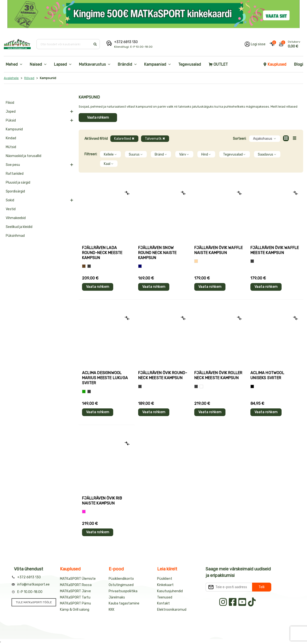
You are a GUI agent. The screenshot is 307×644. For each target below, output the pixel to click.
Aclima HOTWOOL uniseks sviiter (267, 375)
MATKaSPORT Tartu (75, 597)
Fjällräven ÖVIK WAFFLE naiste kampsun (218, 250)
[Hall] (89, 266)
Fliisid (10, 103)
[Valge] (201, 386)
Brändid (125, 64)
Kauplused (275, 64)
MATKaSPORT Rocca (76, 585)
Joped (11, 112)
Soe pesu (13, 165)
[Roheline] (84, 392)
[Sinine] (140, 266)
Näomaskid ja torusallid (24, 156)
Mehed (12, 64)
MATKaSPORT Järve (75, 591)
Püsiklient (165, 579)
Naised (36, 64)
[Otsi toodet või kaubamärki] (64, 44)
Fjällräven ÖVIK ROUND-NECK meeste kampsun (163, 375)
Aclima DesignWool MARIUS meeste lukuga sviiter (105, 378)
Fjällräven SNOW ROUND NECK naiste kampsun (157, 253)
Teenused (165, 597)
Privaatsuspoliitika (123, 591)
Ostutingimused (121, 585)
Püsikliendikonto (121, 579)
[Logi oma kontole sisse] (255, 44)
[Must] (252, 386)
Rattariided (15, 174)
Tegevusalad (190, 64)
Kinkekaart (165, 585)
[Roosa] (84, 512)
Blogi (299, 64)
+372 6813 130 (126, 42)
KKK (112, 610)
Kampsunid (14, 129)
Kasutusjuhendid (170, 591)
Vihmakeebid (16, 218)
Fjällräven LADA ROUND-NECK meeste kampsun (102, 253)
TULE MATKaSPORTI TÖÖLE (34, 602)
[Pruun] (84, 266)
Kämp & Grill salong (75, 610)
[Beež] (196, 261)
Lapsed (60, 64)
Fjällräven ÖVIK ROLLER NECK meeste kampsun (218, 375)
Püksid (11, 120)
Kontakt (163, 603)
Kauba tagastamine (124, 603)
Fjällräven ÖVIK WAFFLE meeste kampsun (275, 250)
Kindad (11, 138)
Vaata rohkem (98, 118)
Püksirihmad (15, 236)
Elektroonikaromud (172, 610)
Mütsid (11, 147)
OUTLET (218, 64)
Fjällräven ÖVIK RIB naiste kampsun (102, 501)
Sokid (10, 200)
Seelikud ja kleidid (19, 227)
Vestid (11, 209)
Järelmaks (117, 597)
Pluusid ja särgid (18, 183)
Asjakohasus (265, 139)
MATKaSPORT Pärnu (75, 603)
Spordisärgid (15, 191)
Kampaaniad (155, 64)
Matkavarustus (92, 64)
